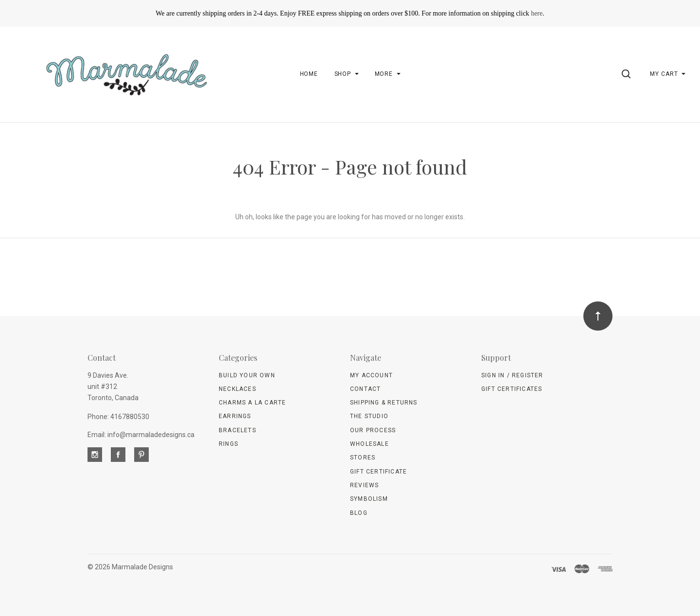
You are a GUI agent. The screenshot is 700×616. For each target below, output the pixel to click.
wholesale (369, 444)
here (537, 13)
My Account (371, 375)
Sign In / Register (512, 375)
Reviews (364, 485)
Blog (359, 513)
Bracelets (237, 430)
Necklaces (237, 389)
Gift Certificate (378, 472)
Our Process (373, 430)
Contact (365, 389)
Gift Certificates (512, 389)
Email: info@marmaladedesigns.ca (141, 435)
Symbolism (369, 499)
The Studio (369, 416)
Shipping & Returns (384, 403)
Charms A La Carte (252, 403)
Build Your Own (247, 375)
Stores (363, 458)
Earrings (235, 416)
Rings (228, 444)
